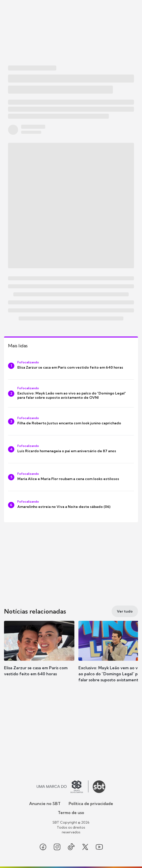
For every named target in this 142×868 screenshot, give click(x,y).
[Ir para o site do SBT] (99, 787)
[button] (39, 653)
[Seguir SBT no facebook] (43, 847)
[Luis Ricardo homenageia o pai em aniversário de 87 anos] (71, 449)
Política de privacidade (91, 804)
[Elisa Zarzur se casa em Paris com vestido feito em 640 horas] (71, 366)
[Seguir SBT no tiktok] (71, 847)
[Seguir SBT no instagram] (57, 847)
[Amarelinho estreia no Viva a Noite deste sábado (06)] (71, 505)
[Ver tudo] (125, 611)
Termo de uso (71, 813)
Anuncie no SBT (45, 804)
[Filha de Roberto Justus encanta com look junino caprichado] (71, 421)
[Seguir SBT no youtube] (99, 847)
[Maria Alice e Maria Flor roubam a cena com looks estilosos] (71, 477)
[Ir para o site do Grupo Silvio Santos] (63, 787)
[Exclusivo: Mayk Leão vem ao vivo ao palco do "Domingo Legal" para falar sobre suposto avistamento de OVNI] (71, 393)
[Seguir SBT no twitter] (85, 847)
